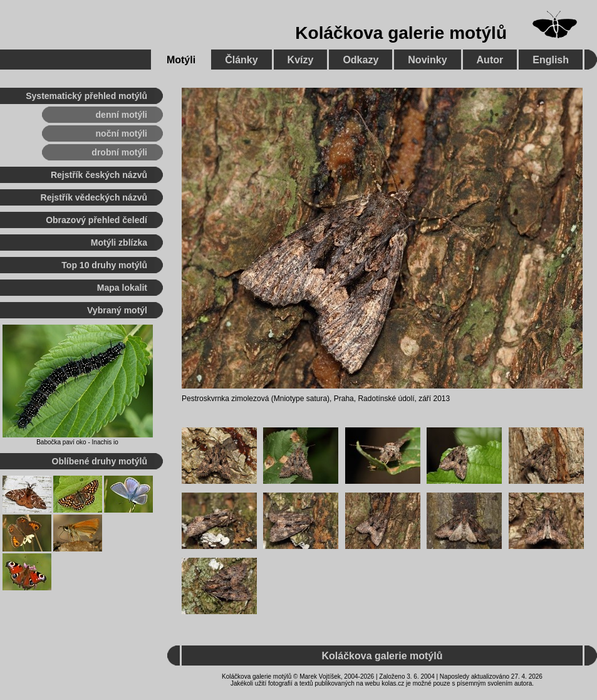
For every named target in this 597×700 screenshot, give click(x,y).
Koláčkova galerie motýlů (401, 33)
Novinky (427, 60)
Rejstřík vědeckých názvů (94, 197)
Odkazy (361, 60)
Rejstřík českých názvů (99, 175)
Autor (490, 60)
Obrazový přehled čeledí (96, 220)
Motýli (181, 60)
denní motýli (122, 115)
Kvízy (301, 60)
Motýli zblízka (119, 243)
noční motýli (122, 133)
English (551, 60)
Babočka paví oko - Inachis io (77, 442)
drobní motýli (119, 152)
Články (241, 60)
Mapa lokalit (122, 288)
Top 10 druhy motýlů (104, 265)
